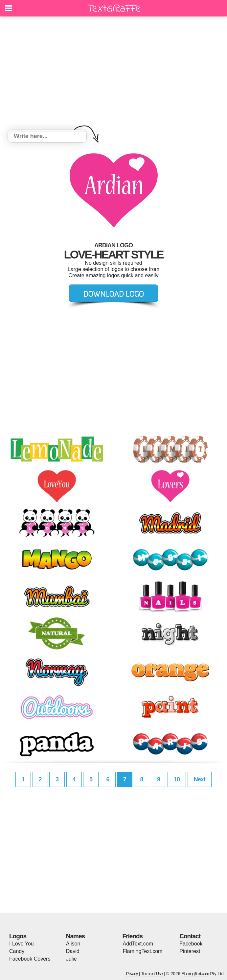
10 (177, 779)
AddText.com (138, 944)
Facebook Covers (30, 959)
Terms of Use (152, 974)
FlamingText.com (143, 951)
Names (75, 936)
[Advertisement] (113, 74)
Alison (73, 944)
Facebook (191, 944)
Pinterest (190, 951)
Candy (17, 951)
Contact (190, 936)
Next (200, 779)
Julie (71, 959)
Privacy (132, 974)
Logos (18, 936)
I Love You (22, 944)
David (73, 951)
